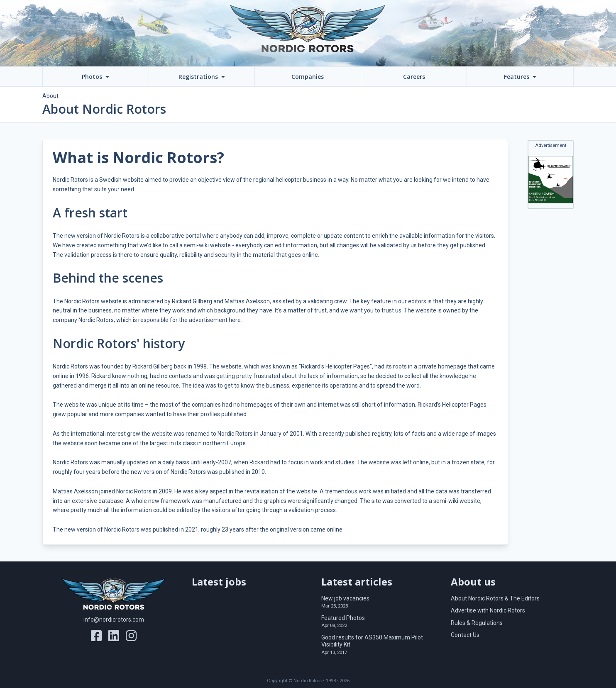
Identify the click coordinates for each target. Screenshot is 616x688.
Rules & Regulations (477, 623)
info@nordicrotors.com (114, 620)
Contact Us (465, 635)
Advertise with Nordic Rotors (488, 610)
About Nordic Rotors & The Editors (495, 598)
